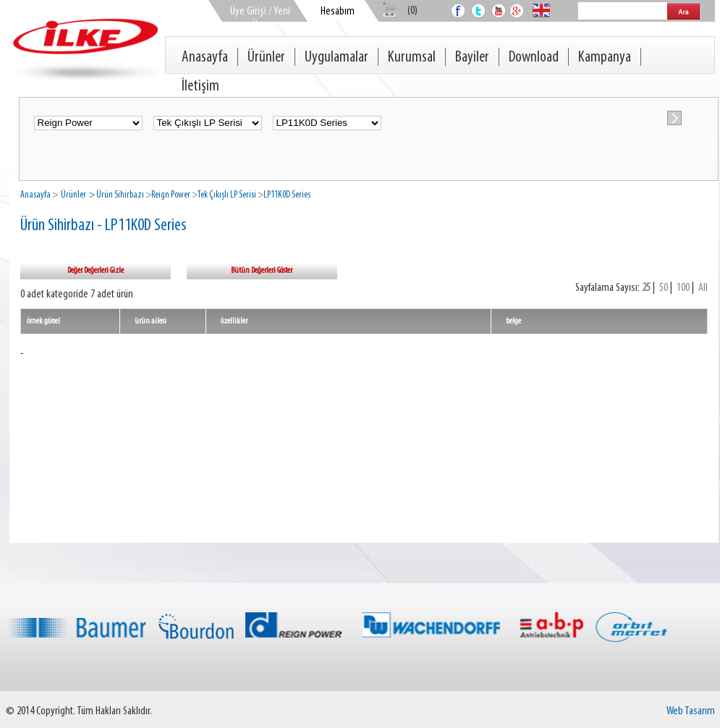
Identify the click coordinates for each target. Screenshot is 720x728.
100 (683, 288)
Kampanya (605, 58)
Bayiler (472, 58)
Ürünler (266, 58)
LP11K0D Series (287, 195)
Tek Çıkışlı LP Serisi (227, 195)
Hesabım (338, 12)
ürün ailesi (151, 321)
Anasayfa (205, 58)
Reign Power (171, 195)
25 (646, 288)
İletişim (200, 86)
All (703, 288)
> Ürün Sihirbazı (116, 195)
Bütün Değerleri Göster (262, 271)
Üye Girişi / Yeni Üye (260, 18)
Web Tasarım (691, 711)
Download (534, 58)
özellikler (234, 321)
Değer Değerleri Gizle (96, 271)
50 (664, 288)
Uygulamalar (336, 58)
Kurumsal (412, 58)
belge (513, 321)
